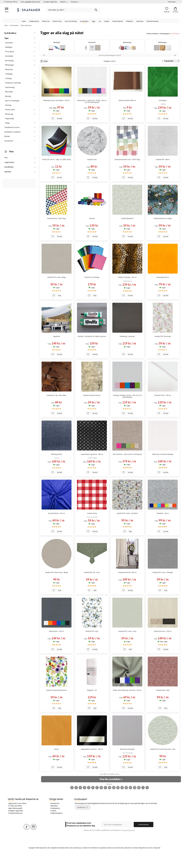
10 (110, 801)
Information (172, 2)
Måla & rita (46, 21)
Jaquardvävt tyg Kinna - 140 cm (92, 467)
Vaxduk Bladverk (127, 231)
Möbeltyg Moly (57, 467)
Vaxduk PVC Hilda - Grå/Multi (127, 526)
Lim (100, 21)
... (143, 801)
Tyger (94, 21)
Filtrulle (92, 231)
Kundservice (55, 816)
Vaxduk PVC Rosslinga (163, 349)
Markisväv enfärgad (127, 762)
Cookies (53, 824)
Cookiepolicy (55, 821)
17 (139, 801)
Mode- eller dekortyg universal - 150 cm (127, 703)
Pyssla (24, 21)
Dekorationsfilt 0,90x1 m (127, 113)
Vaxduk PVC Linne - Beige (57, 290)
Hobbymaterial (34, 21)
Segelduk (57, 349)
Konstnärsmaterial (153, 21)
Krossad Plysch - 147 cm (56, 526)
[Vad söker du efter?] (73, 10)
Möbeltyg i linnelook (127, 349)
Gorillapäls (163, 113)
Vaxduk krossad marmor (92, 408)
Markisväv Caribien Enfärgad (163, 467)
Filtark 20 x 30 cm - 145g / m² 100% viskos (57, 172)
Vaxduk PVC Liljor (92, 644)
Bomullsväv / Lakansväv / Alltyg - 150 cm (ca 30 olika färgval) (92, 114)
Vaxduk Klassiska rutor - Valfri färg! (127, 172)
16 (135, 801)
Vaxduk (107, 21)
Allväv (56, 762)
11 (114, 801)
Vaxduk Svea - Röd (163, 703)
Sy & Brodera (84, 21)
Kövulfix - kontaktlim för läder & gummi (92, 349)
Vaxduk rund (92, 172)
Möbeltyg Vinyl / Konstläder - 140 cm (56, 113)
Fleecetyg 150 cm (163, 290)
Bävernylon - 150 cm (57, 644)
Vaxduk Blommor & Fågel (163, 231)
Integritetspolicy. (129, 843)
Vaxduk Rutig (92, 526)
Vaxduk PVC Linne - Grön (127, 644)
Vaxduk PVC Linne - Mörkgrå (163, 585)
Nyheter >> (64, 2)
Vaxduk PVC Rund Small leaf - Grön (163, 762)
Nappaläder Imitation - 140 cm (92, 762)
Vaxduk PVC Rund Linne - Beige (57, 585)
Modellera (129, 21)
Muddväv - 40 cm (163, 526)
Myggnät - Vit (92, 703)
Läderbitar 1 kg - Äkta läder (56, 408)
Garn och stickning (71, 21)
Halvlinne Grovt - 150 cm (163, 644)
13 (122, 801)
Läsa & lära (140, 21)
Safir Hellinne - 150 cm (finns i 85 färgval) (127, 467)
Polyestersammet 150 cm (127, 585)
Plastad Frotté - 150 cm (163, 408)
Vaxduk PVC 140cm (163, 172)
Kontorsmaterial (118, 21)
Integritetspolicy (56, 826)
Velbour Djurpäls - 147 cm (127, 290)
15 (130, 801)
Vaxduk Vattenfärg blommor (56, 703)
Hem (6, 25)
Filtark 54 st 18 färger (92, 290)
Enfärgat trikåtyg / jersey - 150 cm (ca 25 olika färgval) (127, 409)
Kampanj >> (75, 2)
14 (126, 801)
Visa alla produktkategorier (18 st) (110, 68)
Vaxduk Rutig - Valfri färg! (57, 231)
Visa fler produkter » (111, 792)
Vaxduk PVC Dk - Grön (92, 585)
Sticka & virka (57, 21)
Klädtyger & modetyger (17, 334)
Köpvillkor (54, 819)
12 (118, 801)
